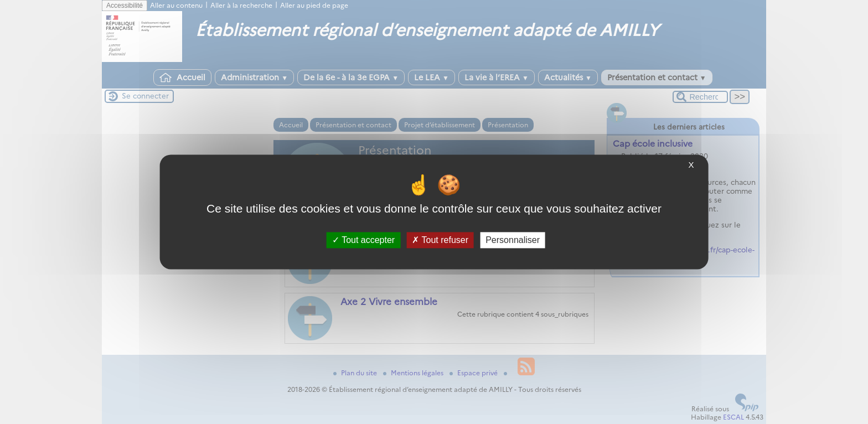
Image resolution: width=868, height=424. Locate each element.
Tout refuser (440, 240)
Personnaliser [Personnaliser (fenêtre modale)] (513, 240)
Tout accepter (363, 240)
